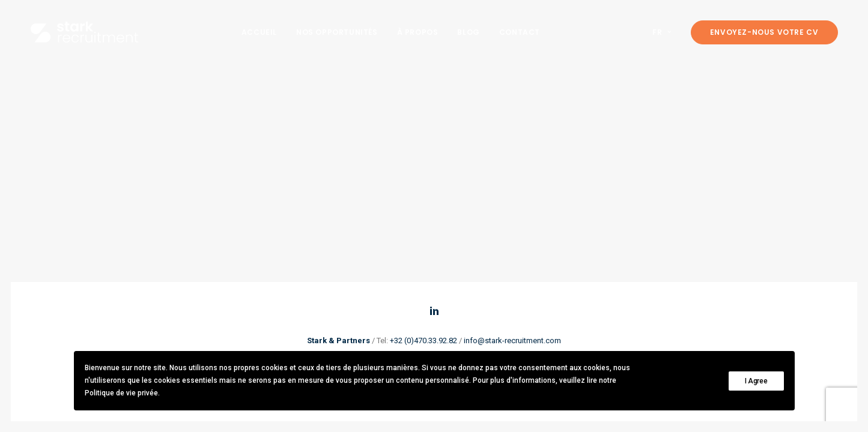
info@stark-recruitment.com (512, 340)
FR (662, 32)
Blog (468, 32)
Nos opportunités (337, 32)
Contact (520, 32)
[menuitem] (259, 32)
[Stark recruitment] (84, 32)
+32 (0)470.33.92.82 (423, 340)
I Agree (756, 381)
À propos (418, 32)
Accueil (259, 32)
